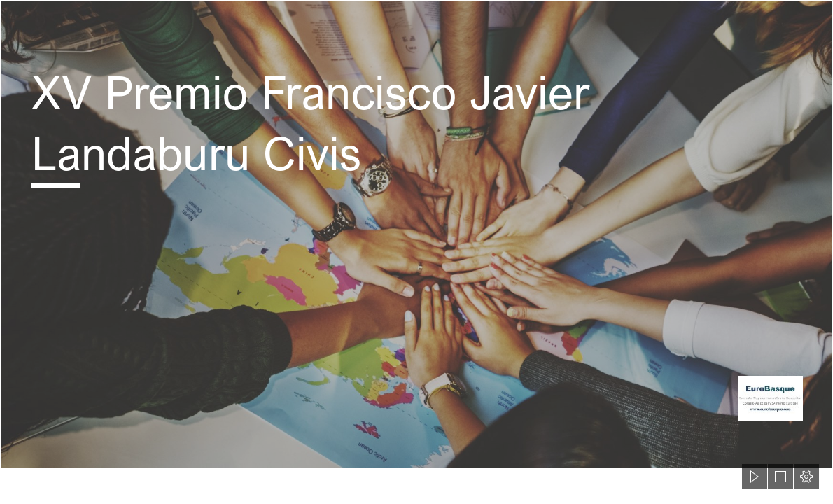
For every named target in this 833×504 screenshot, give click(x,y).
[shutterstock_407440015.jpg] (416, 234)
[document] (416, 252)
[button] (755, 477)
